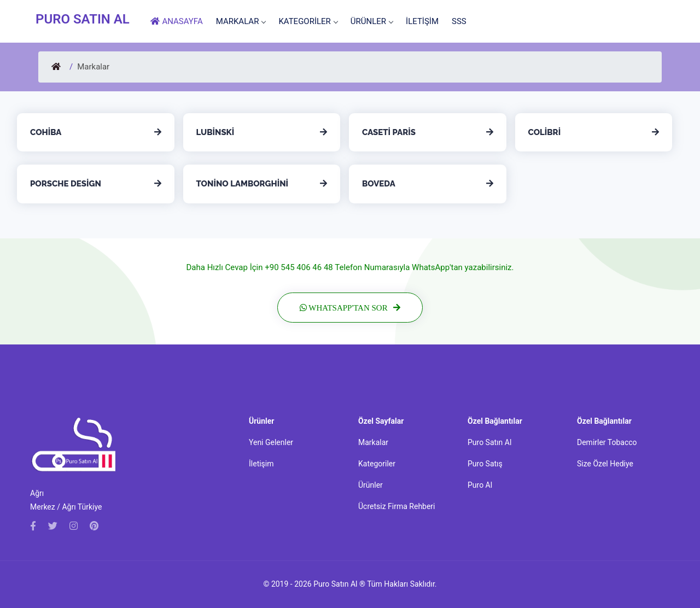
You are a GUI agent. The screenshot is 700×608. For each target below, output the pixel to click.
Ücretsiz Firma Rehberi (397, 506)
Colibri (545, 132)
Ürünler (371, 485)
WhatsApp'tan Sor (354, 308)
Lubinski (215, 132)
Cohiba (46, 132)
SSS (459, 21)
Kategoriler (377, 464)
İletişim (261, 464)
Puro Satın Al (489, 442)
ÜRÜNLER (372, 21)
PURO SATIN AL (83, 19)
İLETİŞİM (422, 21)
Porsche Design (66, 184)
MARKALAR (241, 21)
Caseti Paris (389, 132)
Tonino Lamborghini (243, 184)
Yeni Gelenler (271, 442)
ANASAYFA (177, 21)
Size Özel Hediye (605, 464)
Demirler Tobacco (607, 442)
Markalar (373, 442)
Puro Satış (485, 464)
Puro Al (480, 485)
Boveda (379, 184)
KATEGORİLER (308, 21)
